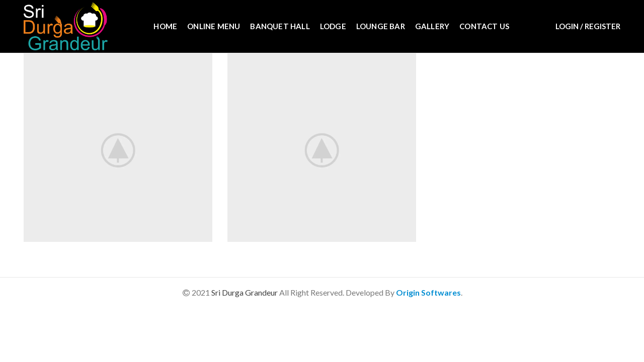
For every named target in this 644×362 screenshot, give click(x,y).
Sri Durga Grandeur (245, 292)
